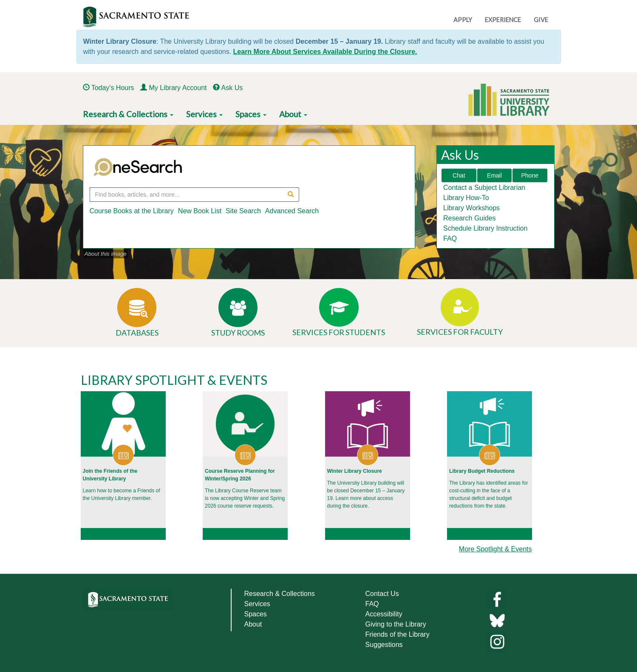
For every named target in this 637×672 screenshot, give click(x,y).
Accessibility (384, 614)
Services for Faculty (460, 332)
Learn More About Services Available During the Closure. (325, 52)
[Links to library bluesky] (497, 620)
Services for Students (339, 332)
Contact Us (382, 594)
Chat (459, 175)
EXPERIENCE (503, 20)
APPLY (463, 20)
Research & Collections (128, 114)
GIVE (541, 20)
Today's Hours (113, 88)
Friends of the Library (398, 634)
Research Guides (470, 218)
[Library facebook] (497, 599)
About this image (106, 254)
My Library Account (178, 88)
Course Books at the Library (132, 211)
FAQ (450, 239)
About (293, 114)
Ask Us (232, 88)
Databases (137, 333)
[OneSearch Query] (185, 195)
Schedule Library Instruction (485, 228)
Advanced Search (292, 211)
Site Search (243, 211)
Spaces (251, 114)
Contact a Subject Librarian (484, 188)
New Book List (200, 211)
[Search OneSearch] (290, 195)
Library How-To (466, 198)
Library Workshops (471, 208)
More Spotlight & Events (495, 549)
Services (204, 114)
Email (494, 175)
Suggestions (384, 645)
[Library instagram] (497, 641)
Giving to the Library (396, 624)
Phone (530, 175)
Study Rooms (238, 333)
